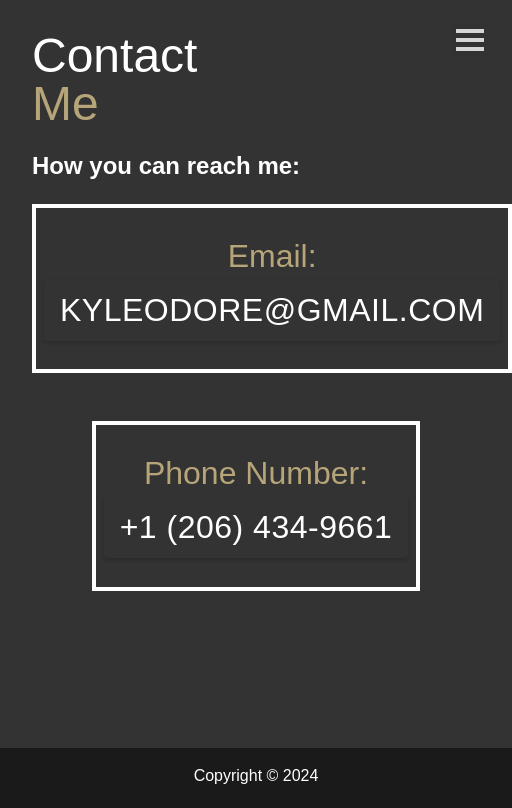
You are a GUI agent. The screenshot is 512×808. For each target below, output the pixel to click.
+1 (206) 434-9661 (256, 527)
